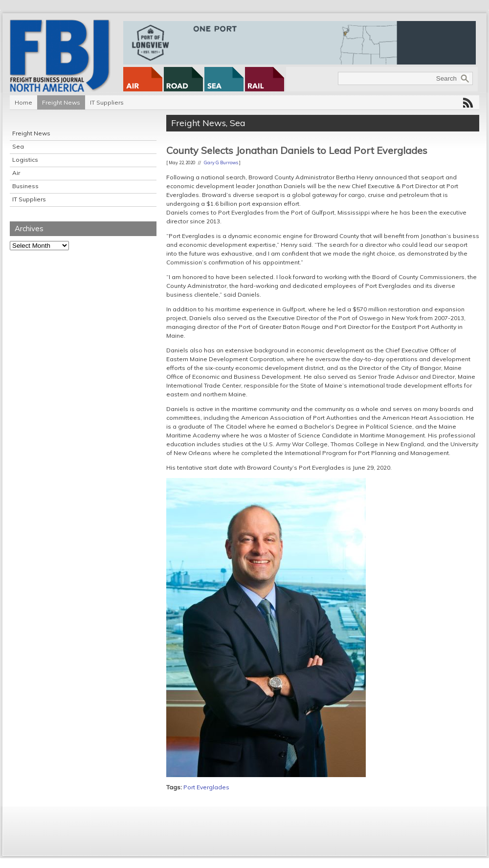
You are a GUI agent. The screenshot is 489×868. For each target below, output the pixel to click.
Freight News (61, 102)
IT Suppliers (107, 102)
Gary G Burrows (221, 163)
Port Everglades (206, 787)
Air (16, 173)
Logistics (25, 160)
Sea (18, 146)
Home (23, 102)
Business (25, 186)
